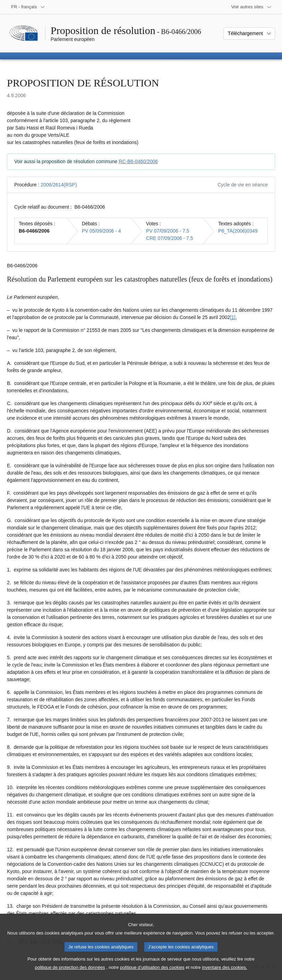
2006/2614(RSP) (59, 185)
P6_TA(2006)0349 (238, 231)
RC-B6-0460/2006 (138, 161)
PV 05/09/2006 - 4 (101, 231)
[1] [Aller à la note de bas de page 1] (233, 317)
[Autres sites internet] (252, 7)
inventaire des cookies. (224, 975)
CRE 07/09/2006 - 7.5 (169, 238)
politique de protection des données (70, 975)
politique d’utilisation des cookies (152, 975)
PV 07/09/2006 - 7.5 (168, 231)
